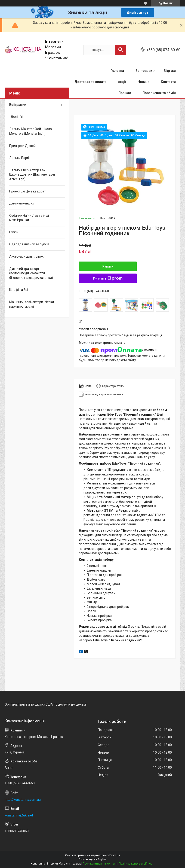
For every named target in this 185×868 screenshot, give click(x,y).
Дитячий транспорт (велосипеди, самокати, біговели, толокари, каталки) (31, 273)
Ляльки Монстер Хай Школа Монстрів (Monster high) (31, 131)
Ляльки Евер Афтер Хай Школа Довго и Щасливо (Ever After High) (32, 175)
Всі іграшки (18, 105)
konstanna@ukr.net (19, 815)
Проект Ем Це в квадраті (28, 191)
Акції (122, 82)
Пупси (14, 232)
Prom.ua (115, 855)
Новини (143, 82)
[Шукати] (120, 50)
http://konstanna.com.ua (23, 800)
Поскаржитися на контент (100, 864)
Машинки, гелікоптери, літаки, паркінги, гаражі (32, 304)
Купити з (108, 278)
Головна (117, 71)
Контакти (168, 82)
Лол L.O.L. (17, 117)
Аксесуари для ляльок (26, 256)
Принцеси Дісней (22, 146)
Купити (108, 266)
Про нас (125, 93)
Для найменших (22, 203)
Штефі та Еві (19, 290)
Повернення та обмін (159, 93)
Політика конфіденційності (137, 864)
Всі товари (144, 71)
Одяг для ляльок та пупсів (29, 244)
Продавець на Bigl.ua (93, 859)
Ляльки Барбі (19, 158)
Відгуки (170, 71)
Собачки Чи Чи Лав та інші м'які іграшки (29, 218)
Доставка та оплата (90, 82)
